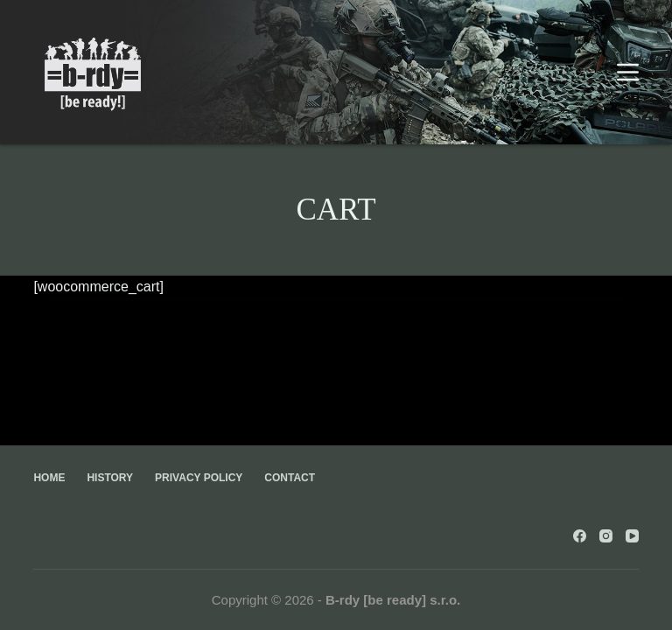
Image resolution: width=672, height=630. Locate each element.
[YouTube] (632, 536)
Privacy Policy (199, 478)
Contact (290, 478)
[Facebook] (580, 536)
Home (49, 478)
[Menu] (628, 72)
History (110, 478)
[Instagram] (606, 536)
